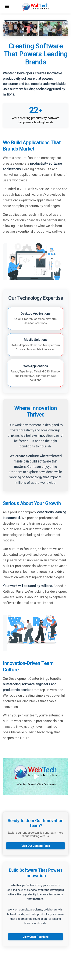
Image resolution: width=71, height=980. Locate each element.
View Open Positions (35, 937)
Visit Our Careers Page (36, 846)
